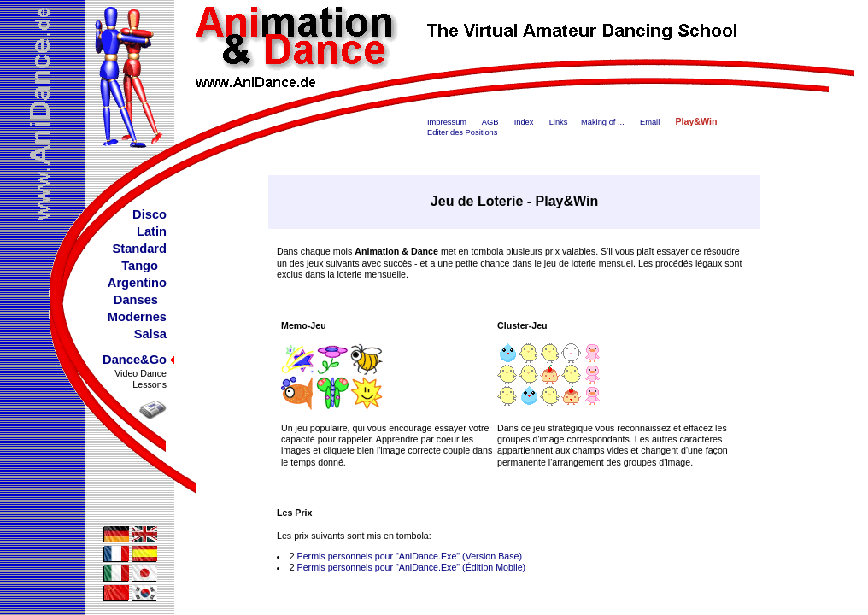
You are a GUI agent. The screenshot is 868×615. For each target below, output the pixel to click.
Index (524, 122)
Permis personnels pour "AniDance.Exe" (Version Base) (410, 556)
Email (650, 122)
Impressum (447, 122)
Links (559, 122)
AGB (490, 122)
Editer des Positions (462, 132)
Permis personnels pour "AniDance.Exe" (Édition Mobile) (412, 567)
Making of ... (603, 122)
